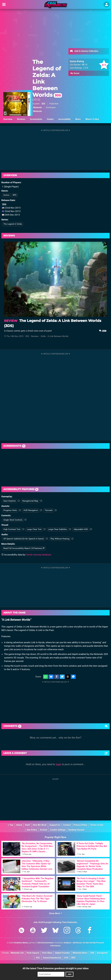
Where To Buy (92, 119)
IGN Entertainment (45, 943)
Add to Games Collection (84, 51)
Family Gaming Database (39, 555)
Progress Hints (10, 510)
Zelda (43, 336)
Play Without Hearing (60, 539)
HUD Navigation (31, 510)
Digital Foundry (62, 953)
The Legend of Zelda (13, 224)
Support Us (55, 825)
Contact (67, 825)
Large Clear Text (34, 529)
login (58, 764)
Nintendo (38, 107)
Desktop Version (77, 830)
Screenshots (36, 119)
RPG (15, 195)
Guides (50, 119)
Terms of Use (97, 825)
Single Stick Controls (13, 520)
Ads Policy (32, 830)
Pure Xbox (47, 953)
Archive (44, 830)
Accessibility (64, 119)
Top (11, 825)
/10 (84, 65)
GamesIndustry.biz (52, 958)
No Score (75, 73)
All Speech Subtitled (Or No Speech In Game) (24, 539)
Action (6, 195)
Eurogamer (102, 953)
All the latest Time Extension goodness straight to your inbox (56, 968)
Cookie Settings (58, 830)
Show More (55, 913)
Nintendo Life (17, 953)
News (78, 119)
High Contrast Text (12, 529)
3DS (43, 104)
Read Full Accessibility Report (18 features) (24, 548)
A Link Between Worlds (58, 336)
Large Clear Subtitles (58, 529)
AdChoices (77, 943)
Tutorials (49, 510)
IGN (92, 953)
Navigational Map (30, 501)
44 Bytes (67, 943)
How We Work (40, 825)
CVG (66, 958)
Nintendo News (80, 953)
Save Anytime (10, 501)
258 (103, 331)
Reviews (21, 119)
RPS (73, 958)
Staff (27, 825)
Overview (8, 119)
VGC (38, 958)
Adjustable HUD (81, 529)
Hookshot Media (21, 943)
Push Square (33, 953)
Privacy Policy (80, 825)
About (19, 825)
